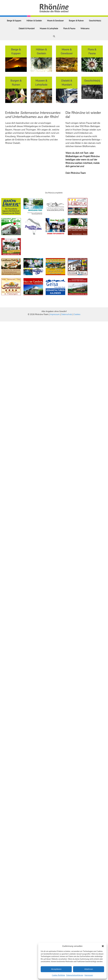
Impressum (89, 975)
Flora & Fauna (69, 29)
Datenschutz (67, 314)
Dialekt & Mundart (27, 29)
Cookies (77, 314)
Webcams (85, 29)
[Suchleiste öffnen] (54, 36)
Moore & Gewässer (55, 21)
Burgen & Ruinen (76, 21)
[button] (103, 946)
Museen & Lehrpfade (49, 29)
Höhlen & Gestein (34, 21)
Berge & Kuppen (14, 21)
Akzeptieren (56, 969)
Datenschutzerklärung (75, 975)
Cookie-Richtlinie (58, 975)
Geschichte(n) (95, 21)
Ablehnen (89, 969)
